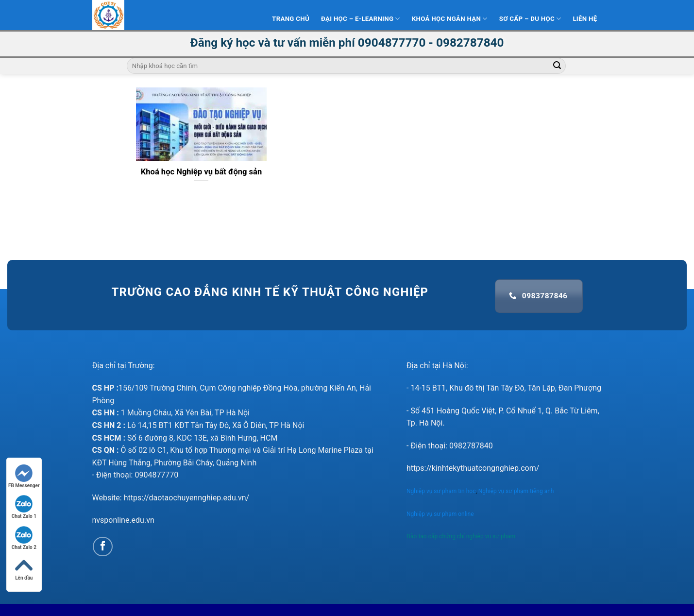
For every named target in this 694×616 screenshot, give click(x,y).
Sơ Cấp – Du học (530, 19)
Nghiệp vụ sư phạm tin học (441, 491)
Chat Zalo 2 (24, 538)
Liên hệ (585, 19)
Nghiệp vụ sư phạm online (440, 514)
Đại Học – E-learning (361, 19)
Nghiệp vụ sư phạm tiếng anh (517, 491)
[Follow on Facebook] (103, 547)
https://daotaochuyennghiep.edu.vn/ (187, 498)
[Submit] (557, 66)
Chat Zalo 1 (24, 507)
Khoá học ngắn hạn (450, 19)
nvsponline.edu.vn (123, 520)
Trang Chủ (291, 19)
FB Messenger (24, 476)
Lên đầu (24, 569)
